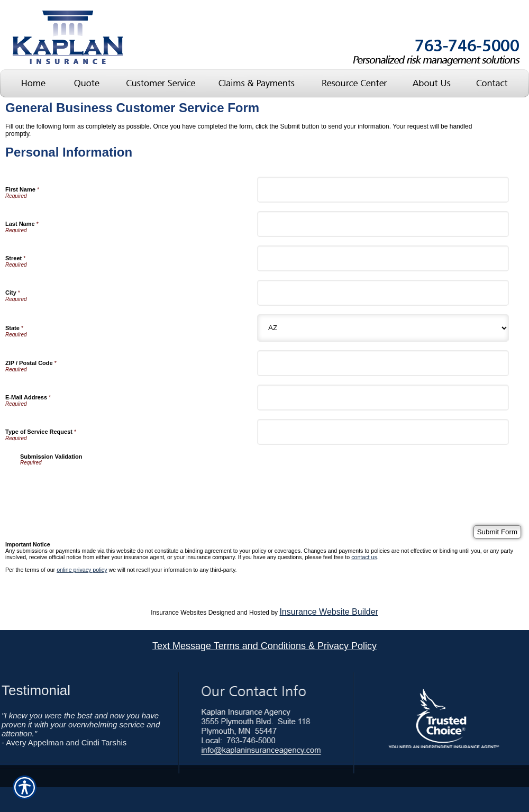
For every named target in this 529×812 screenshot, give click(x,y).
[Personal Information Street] (383, 258)
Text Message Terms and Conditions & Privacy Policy (264, 646)
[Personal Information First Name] (383, 190)
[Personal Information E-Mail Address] (383, 398)
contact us (364, 557)
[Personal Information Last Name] (383, 224)
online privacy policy (82, 570)
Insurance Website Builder (329, 612)
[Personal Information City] (383, 293)
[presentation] (101, 486)
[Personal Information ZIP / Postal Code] (383, 363)
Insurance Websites (179, 613)
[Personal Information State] (383, 328)
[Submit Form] (497, 532)
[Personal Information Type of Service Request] (383, 432)
